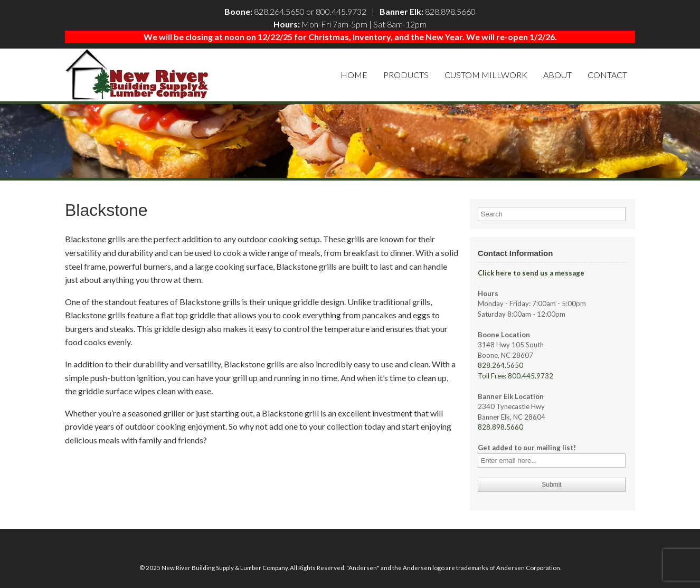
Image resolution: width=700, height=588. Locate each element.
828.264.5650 (279, 11)
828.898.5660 (450, 11)
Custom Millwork (486, 75)
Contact (607, 75)
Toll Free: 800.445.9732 (515, 376)
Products (406, 75)
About (557, 75)
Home (354, 75)
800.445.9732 (341, 11)
